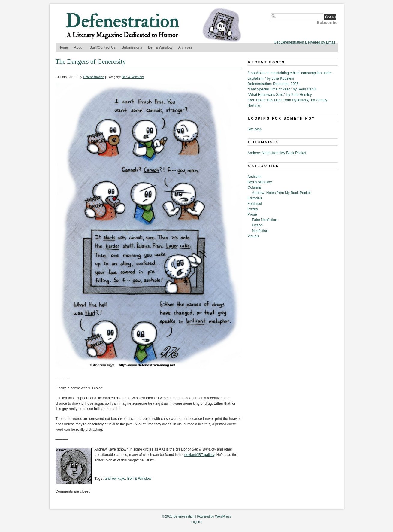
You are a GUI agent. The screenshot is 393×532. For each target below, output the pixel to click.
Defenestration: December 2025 (273, 84)
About (79, 47)
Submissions (132, 47)
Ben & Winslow (160, 47)
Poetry (253, 209)
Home (63, 47)
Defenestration (94, 77)
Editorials (255, 198)
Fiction (257, 225)
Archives (185, 47)
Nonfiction (260, 231)
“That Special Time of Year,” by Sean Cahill (282, 89)
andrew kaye (115, 479)
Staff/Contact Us (103, 47)
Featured (255, 204)
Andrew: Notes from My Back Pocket (277, 153)
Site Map (255, 129)
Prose (252, 214)
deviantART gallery (199, 455)
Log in (196, 522)
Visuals (253, 236)
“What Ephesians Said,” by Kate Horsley (280, 95)
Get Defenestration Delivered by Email (304, 42)
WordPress (223, 516)
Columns (255, 187)
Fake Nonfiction (265, 220)
